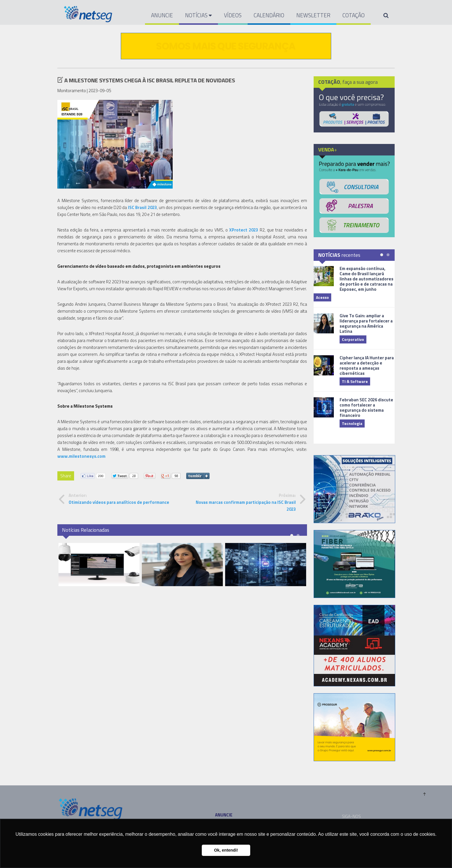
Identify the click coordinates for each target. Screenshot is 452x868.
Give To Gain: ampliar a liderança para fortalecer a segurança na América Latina (366, 323)
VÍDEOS (233, 15)
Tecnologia (352, 423)
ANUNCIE (162, 15)
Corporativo (353, 339)
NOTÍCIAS (198, 15)
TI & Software (355, 381)
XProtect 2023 (244, 230)
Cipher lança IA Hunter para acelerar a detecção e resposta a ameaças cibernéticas (367, 365)
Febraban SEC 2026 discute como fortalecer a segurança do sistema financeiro (366, 408)
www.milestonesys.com (81, 456)
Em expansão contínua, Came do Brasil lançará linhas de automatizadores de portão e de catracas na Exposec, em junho (367, 279)
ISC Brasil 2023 (142, 207)
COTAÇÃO (354, 15)
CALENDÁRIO (269, 15)
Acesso (322, 297)
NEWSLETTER (313, 15)
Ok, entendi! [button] (226, 850)
